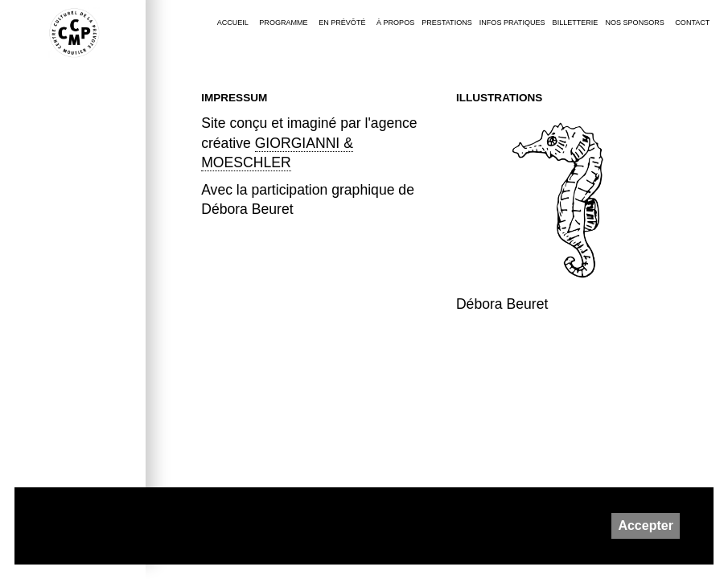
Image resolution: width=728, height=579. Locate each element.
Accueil (233, 23)
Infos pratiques (512, 23)
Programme (283, 23)
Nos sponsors (634, 23)
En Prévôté (342, 23)
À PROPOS (395, 23)
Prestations (447, 23)
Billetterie (576, 23)
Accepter (645, 526)
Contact (692, 23)
